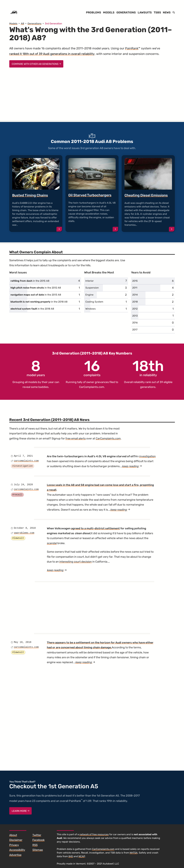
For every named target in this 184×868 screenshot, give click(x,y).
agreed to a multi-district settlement (95, 528)
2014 (135, 295)
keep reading (132, 466)
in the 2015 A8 (30, 281)
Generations (126, 12)
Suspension (92, 288)
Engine (89, 295)
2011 (135, 288)
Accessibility (17, 850)
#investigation (23, 466)
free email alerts (76, 438)
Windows (90, 309)
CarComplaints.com (92, 387)
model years (36, 368)
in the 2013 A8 (36, 295)
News (167, 12)
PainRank (132, 48)
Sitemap (38, 850)
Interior (89, 281)
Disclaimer (16, 840)
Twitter (37, 835)
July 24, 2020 (23, 485)
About (13, 835)
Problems (94, 12)
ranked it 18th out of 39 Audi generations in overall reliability (52, 54)
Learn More (21, 811)
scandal (52, 543)
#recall (17, 495)
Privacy (14, 845)
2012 (135, 309)
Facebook (39, 840)
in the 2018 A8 (39, 302)
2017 (135, 330)
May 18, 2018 (23, 642)
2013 (135, 316)
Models (109, 12)
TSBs (157, 12)
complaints (92, 368)
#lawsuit (18, 538)
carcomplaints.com (26, 461)
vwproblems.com (24, 533)
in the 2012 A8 (36, 288)
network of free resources (94, 834)
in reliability (148, 368)
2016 (135, 323)
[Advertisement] (92, 97)
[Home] (14, 12)
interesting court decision (76, 562)
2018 (135, 302)
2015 (135, 281)
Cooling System (94, 302)
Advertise (15, 855)
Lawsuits (145, 12)
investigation (147, 456)
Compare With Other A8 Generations (36, 64)
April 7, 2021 (23, 456)
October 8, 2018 (25, 528)
